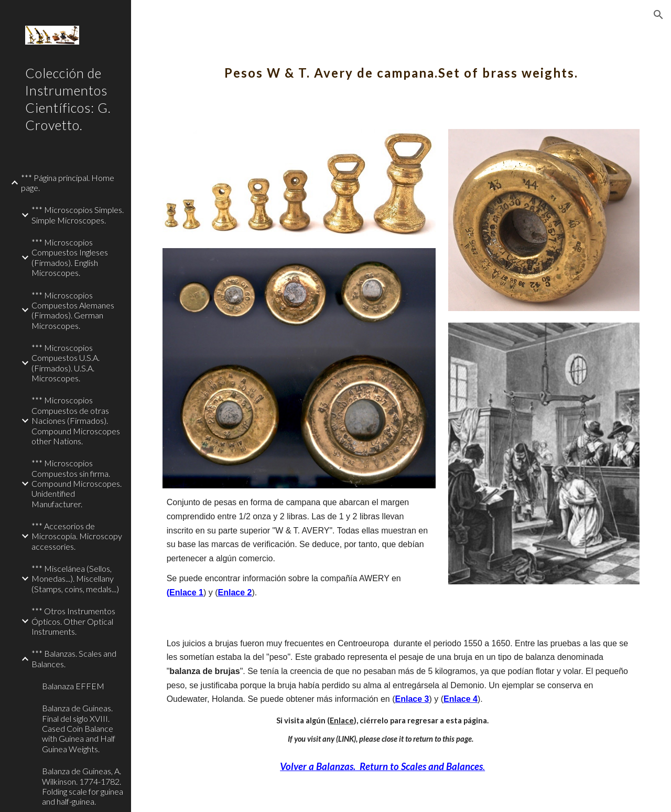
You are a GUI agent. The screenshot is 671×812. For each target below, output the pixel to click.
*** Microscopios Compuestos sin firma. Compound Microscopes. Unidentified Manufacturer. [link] (77, 483)
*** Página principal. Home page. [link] (68, 183)
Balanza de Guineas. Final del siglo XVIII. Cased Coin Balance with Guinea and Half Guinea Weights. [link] (79, 728)
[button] (658, 15)
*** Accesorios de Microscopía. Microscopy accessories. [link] (77, 536)
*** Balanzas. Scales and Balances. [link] (74, 658)
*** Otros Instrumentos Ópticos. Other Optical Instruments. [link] (73, 621)
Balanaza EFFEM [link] (73, 686)
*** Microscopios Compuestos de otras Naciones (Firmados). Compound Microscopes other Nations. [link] (76, 420)
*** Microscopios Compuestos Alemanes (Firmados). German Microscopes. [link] (73, 310)
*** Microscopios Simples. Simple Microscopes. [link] (78, 215)
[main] (401, 66)
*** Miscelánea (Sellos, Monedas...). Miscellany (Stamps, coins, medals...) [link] (75, 579)
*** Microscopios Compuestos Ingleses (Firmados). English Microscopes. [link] (70, 257)
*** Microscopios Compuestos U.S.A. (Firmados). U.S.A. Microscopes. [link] (66, 363)
